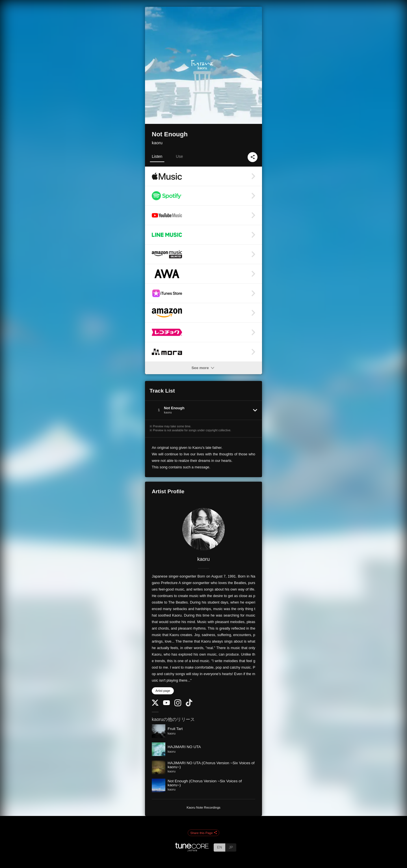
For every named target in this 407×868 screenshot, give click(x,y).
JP (231, 847)
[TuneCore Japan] (192, 850)
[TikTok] (189, 705)
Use (179, 156)
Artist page (163, 691)
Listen (157, 156)
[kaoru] (203, 529)
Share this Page (203, 833)
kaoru (157, 143)
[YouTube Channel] (166, 704)
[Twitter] (155, 704)
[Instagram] (178, 705)
